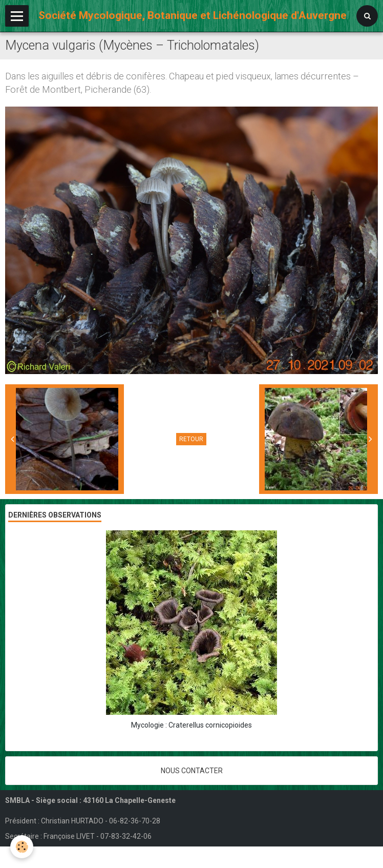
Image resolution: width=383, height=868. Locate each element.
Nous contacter (192, 771)
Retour (191, 439)
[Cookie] (22, 847)
